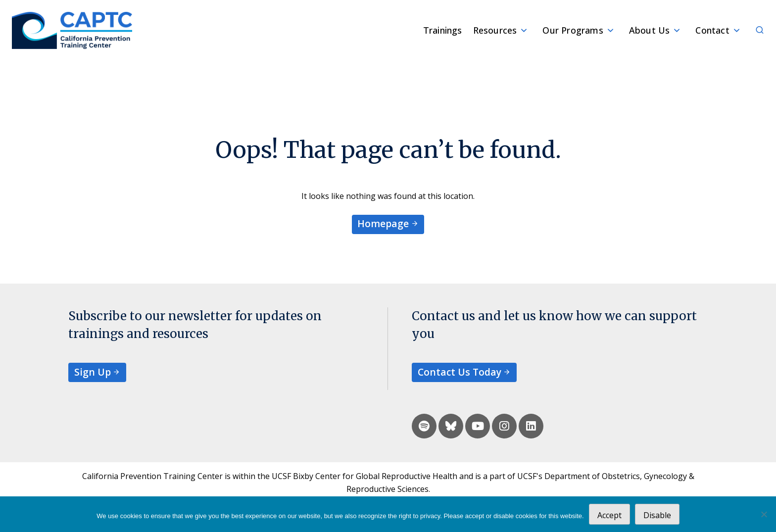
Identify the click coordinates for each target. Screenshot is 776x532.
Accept (609, 515)
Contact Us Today (460, 372)
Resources (495, 30)
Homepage (383, 223)
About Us (650, 30)
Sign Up (93, 372)
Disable (657, 515)
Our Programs (573, 30)
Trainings (443, 30)
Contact (712, 30)
